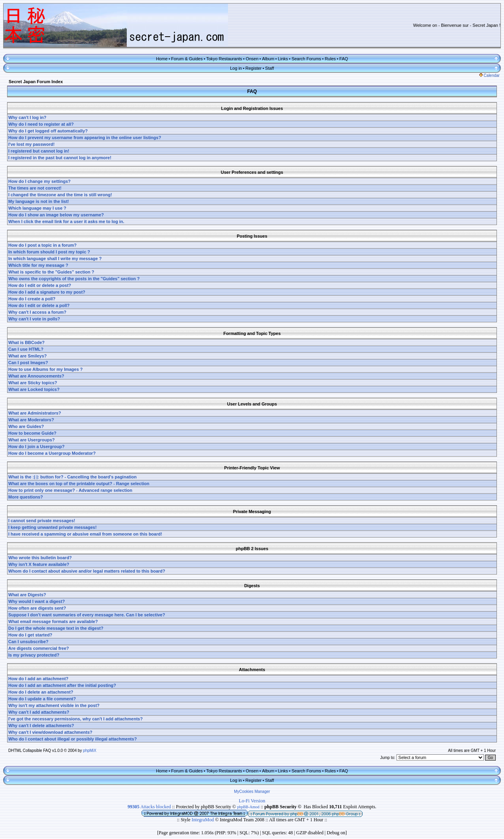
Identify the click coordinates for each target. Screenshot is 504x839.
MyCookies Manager (252, 792)
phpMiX (90, 751)
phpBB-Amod (248, 807)
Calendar (489, 75)
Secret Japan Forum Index (36, 82)
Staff (269, 68)
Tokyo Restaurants (224, 59)
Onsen (252, 59)
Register (253, 68)
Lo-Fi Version (252, 801)
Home (162, 59)
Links (283, 59)
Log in (236, 68)
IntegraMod (204, 820)
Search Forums (306, 59)
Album (268, 59)
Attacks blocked (149, 807)
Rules (330, 59)
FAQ (344, 59)
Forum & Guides (187, 59)
